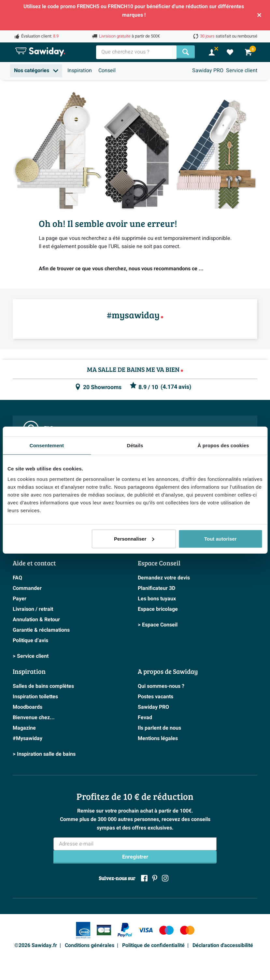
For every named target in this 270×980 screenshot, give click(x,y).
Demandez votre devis (164, 578)
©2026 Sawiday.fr (36, 945)
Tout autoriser (220, 538)
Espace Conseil (159, 563)
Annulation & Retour (36, 620)
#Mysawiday (28, 738)
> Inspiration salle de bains (44, 754)
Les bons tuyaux (157, 599)
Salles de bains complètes (43, 686)
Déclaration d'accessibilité (223, 945)
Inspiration (80, 71)
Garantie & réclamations (41, 630)
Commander (27, 588)
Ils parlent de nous (159, 728)
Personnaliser (134, 538)
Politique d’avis (30, 640)
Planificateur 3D (156, 588)
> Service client (31, 656)
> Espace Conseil (158, 625)
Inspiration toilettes (35, 697)
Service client (242, 71)
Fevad (145, 718)
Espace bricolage (158, 609)
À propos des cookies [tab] (223, 445)
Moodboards (28, 707)
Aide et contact (34, 563)
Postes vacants (156, 697)
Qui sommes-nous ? (161, 686)
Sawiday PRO (208, 71)
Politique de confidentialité (153, 945)
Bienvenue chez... (34, 718)
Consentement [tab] (47, 445)
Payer (20, 599)
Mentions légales (158, 738)
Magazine (24, 728)
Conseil (107, 71)
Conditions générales (90, 945)
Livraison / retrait (33, 609)
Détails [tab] (135, 445)
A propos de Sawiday (168, 671)
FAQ (17, 578)
